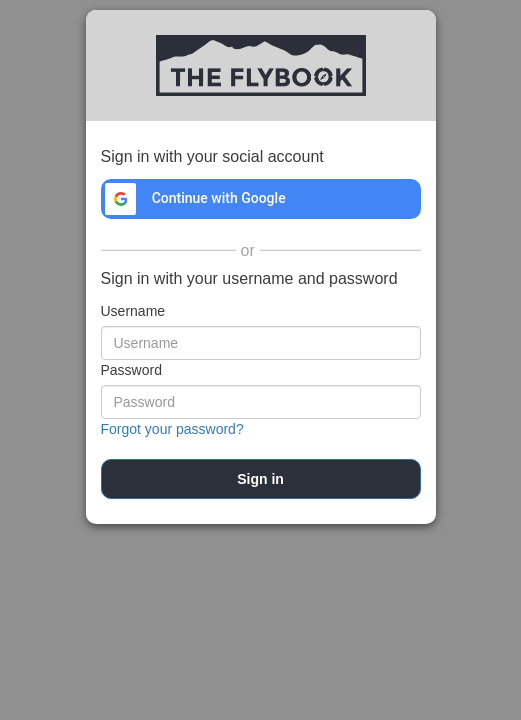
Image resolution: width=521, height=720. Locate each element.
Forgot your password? (172, 429)
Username (133, 311)
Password (131, 370)
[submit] (261, 479)
